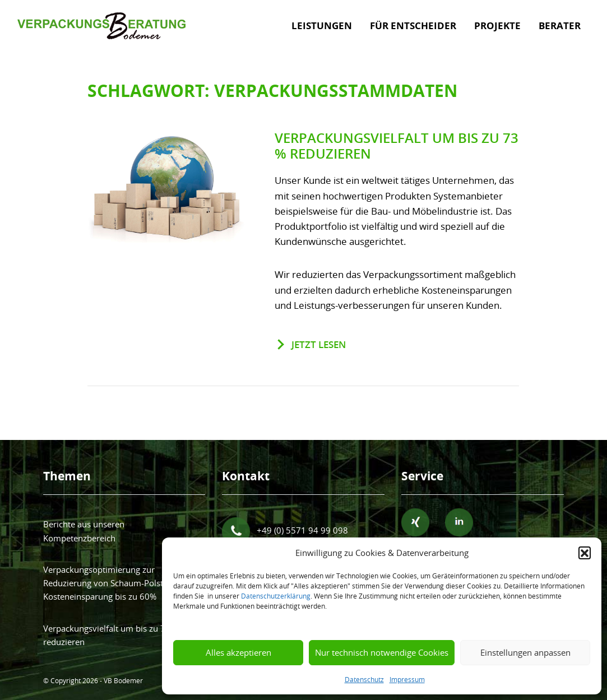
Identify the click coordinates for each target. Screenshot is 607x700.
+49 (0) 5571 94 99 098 (285, 531)
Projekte (497, 26)
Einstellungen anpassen (525, 652)
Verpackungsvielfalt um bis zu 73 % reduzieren (397, 146)
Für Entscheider (413, 26)
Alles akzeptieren (238, 652)
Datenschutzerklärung (276, 596)
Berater (560, 26)
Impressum (407, 679)
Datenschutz (364, 679)
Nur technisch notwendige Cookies (382, 652)
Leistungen (322, 26)
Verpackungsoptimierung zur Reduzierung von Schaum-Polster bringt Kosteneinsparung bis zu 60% (120, 583)
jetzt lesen (319, 344)
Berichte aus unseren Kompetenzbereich (84, 531)
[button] (585, 553)
